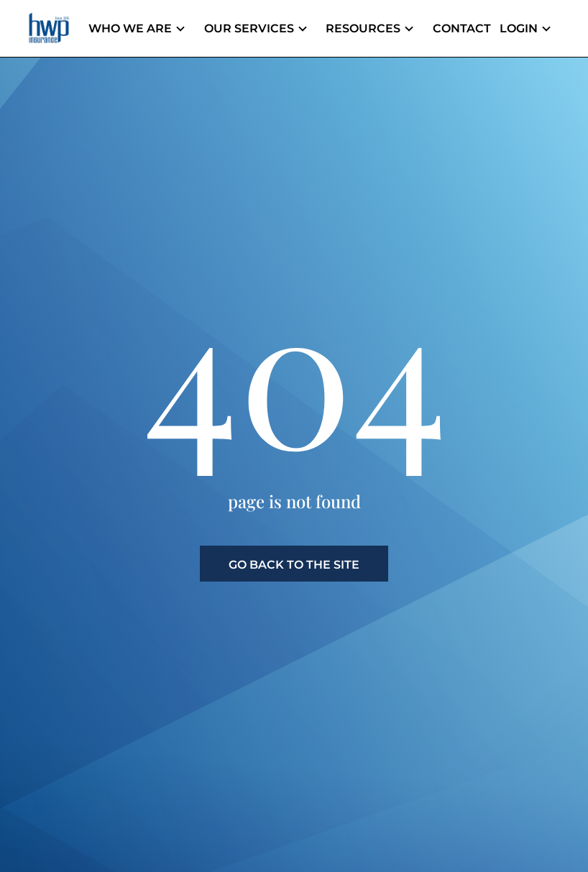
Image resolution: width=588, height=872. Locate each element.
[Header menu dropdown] (206, 29)
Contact (468, 28)
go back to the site (294, 565)
